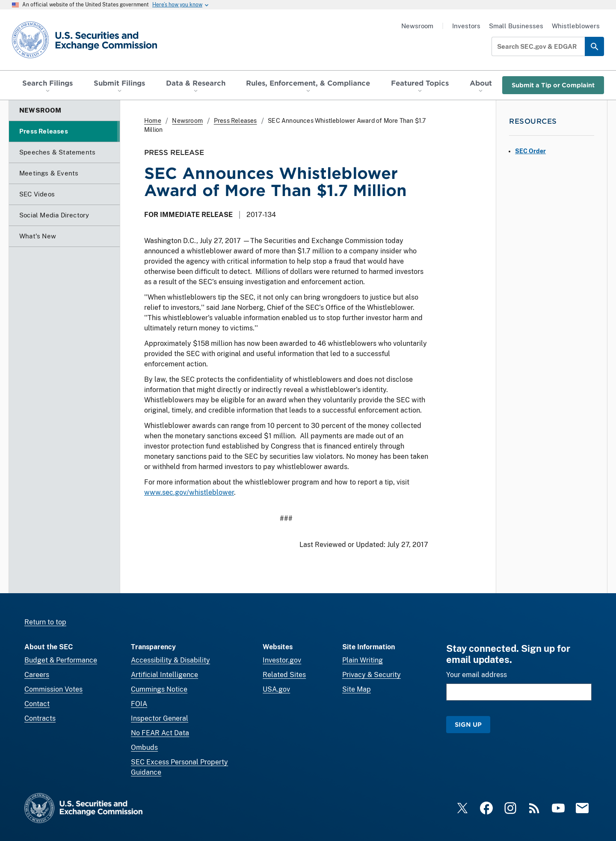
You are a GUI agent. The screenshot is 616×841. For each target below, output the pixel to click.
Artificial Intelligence (164, 675)
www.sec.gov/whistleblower (189, 492)
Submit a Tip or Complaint (553, 85)
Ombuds (144, 747)
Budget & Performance (61, 660)
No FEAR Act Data (160, 733)
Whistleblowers (576, 26)
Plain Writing (363, 660)
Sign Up (468, 724)
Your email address (477, 675)
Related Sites (284, 675)
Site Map (357, 689)
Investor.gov (282, 660)
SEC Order (530, 151)
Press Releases (235, 121)
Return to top (45, 622)
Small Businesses (516, 26)
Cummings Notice (159, 689)
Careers (37, 675)
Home (153, 121)
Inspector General (160, 718)
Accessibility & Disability (170, 660)
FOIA (139, 704)
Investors (466, 26)
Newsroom (417, 26)
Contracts (40, 718)
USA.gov (276, 689)
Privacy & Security (372, 675)
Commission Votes (53, 689)
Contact (37, 704)
